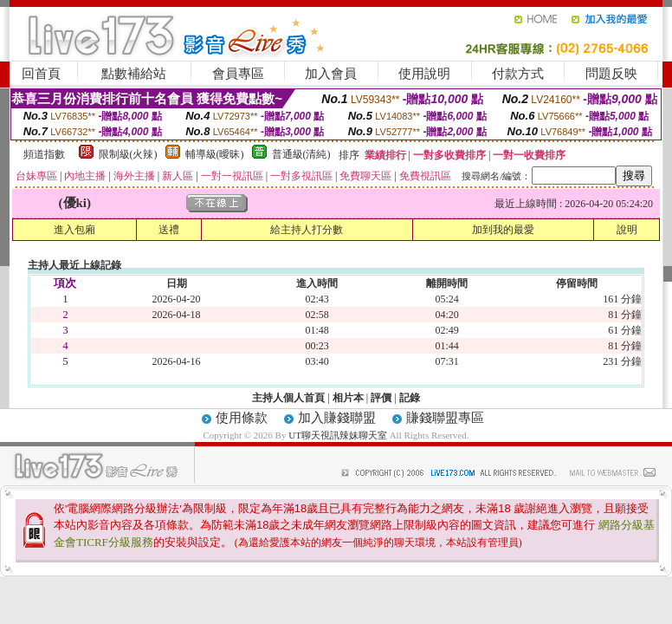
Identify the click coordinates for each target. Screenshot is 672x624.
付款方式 (518, 74)
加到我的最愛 (503, 230)
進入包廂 (74, 230)
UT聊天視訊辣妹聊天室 (338, 435)
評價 (381, 398)
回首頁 (41, 74)
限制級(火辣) (128, 154)
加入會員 (331, 74)
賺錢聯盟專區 (445, 418)
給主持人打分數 (307, 230)
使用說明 (424, 74)
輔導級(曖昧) (215, 154)
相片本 (348, 398)
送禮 (169, 230)
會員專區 (238, 74)
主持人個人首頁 (288, 398)
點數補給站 (134, 74)
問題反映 (611, 74)
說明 (627, 230)
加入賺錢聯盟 (337, 418)
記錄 (410, 398)
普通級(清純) (301, 154)
